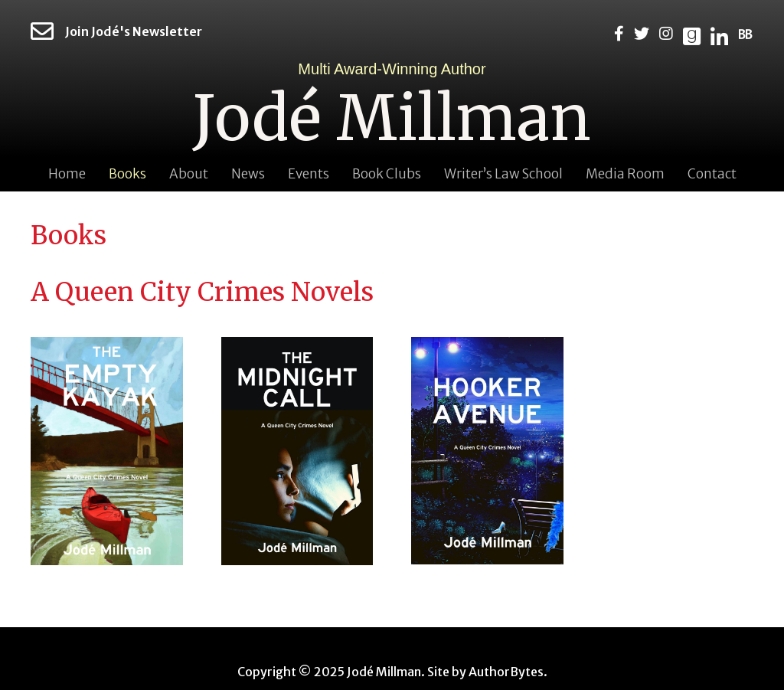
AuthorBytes (506, 672)
